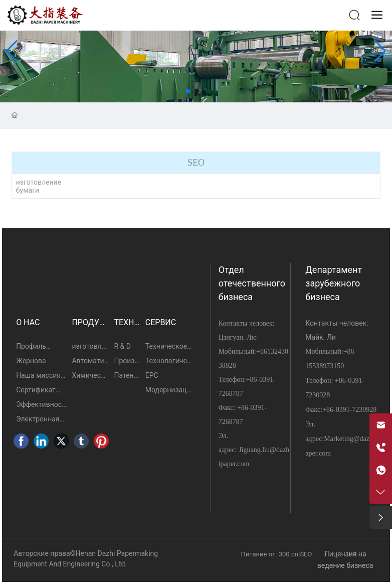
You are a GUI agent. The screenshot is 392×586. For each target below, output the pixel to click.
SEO (306, 554)
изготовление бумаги (39, 186)
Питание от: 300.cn (270, 554)
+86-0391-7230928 (349, 410)
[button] (188, 91)
